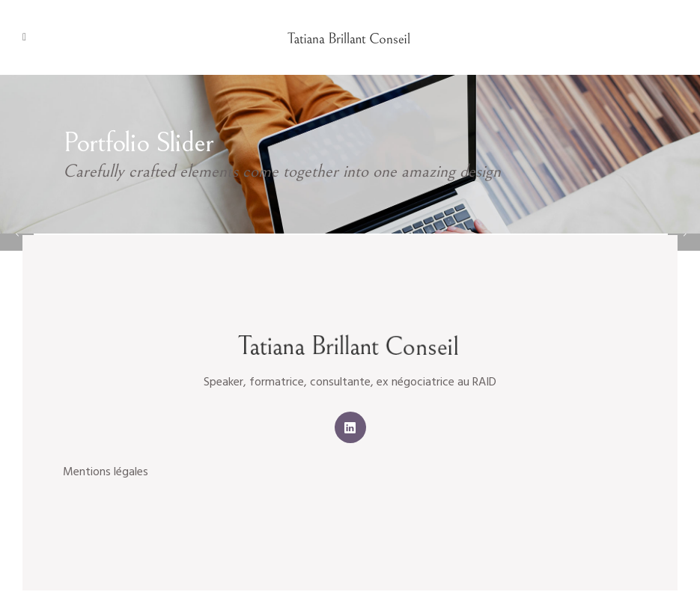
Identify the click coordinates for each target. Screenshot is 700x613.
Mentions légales (106, 472)
